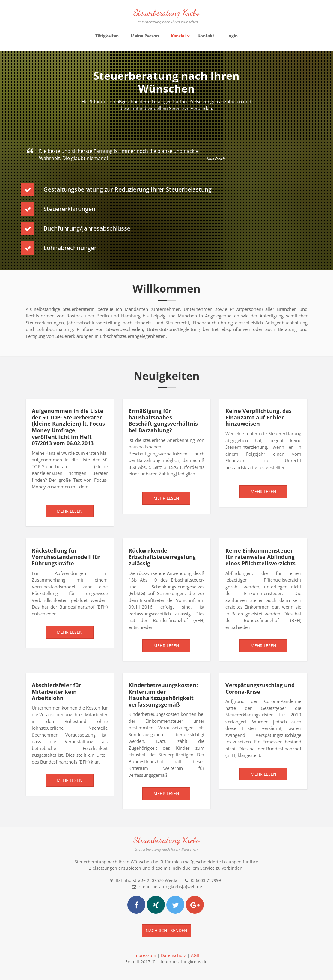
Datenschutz (174, 955)
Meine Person (145, 36)
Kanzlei (178, 36)
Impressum (145, 955)
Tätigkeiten (107, 36)
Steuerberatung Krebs (166, 12)
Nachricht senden (166, 930)
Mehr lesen (70, 511)
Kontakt (206, 36)
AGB (195, 955)
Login (232, 36)
